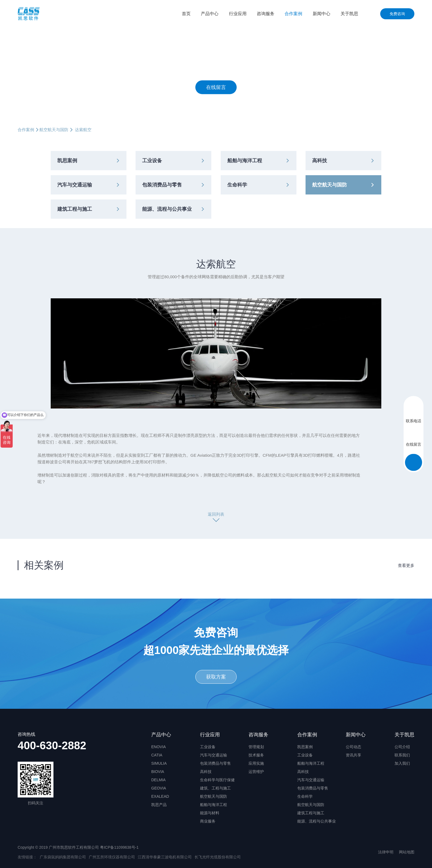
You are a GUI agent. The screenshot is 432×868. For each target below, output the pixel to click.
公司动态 (353, 747)
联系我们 (402, 755)
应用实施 (256, 763)
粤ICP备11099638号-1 (119, 847)
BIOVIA (158, 772)
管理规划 (256, 747)
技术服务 (256, 755)
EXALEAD (160, 796)
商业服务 (208, 821)
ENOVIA (159, 747)
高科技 (320, 161)
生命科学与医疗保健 (217, 780)
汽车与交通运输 (75, 185)
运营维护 (256, 772)
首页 (186, 14)
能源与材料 (210, 813)
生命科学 (237, 185)
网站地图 (407, 852)
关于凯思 (349, 14)
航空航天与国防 (54, 130)
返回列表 (216, 514)
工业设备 (152, 161)
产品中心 (210, 14)
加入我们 (402, 763)
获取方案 (216, 677)
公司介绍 (402, 747)
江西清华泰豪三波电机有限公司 (165, 857)
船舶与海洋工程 (245, 161)
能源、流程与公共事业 (167, 209)
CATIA (157, 755)
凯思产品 (159, 805)
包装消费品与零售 (162, 185)
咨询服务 (266, 14)
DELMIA (158, 780)
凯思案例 (67, 161)
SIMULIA (159, 763)
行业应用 (238, 14)
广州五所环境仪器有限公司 (112, 857)
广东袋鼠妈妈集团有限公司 (63, 857)
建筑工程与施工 (75, 209)
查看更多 (406, 565)
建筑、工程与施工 (215, 788)
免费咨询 (397, 14)
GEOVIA (159, 788)
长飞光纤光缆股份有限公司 (218, 857)
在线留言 (216, 87)
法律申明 (386, 852)
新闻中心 (322, 14)
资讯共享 (353, 755)
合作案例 (293, 14)
